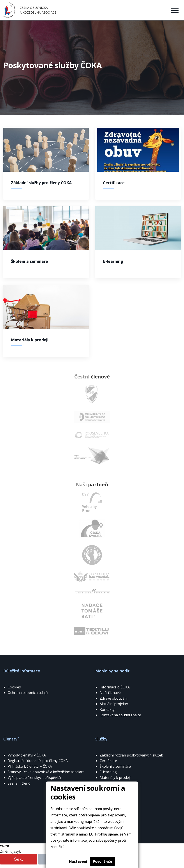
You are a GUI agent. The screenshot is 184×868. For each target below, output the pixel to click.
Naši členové (110, 693)
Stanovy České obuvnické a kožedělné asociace (46, 772)
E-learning (108, 772)
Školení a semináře (115, 766)
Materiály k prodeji (115, 778)
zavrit (5, 846)
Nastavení (78, 861)
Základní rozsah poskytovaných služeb (131, 755)
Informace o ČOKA (115, 687)
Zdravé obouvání (114, 698)
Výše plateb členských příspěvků (34, 778)
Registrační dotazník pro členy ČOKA (38, 761)
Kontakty (107, 710)
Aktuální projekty (114, 704)
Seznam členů (19, 783)
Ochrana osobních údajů (28, 693)
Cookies (14, 687)
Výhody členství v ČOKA (27, 755)
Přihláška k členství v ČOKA (30, 766)
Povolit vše (103, 861)
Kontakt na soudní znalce (120, 715)
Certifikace (108, 761)
